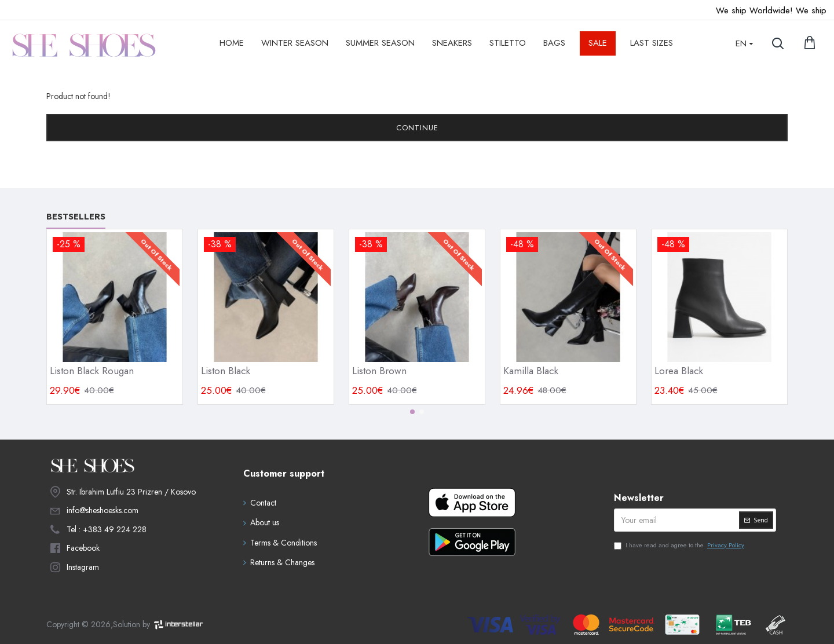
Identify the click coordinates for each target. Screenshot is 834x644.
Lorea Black (679, 371)
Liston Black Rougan (92, 371)
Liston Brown (379, 371)
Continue (417, 128)
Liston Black (226, 371)
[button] (412, 412)
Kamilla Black (531, 371)
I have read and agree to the (680, 546)
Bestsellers (76, 217)
